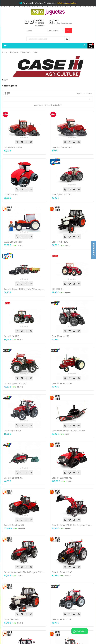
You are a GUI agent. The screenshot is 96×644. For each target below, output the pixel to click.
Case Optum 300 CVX (62, 195)
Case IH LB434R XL (13, 478)
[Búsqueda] (46, 39)
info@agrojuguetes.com (63, 23)
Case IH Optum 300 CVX (15, 383)
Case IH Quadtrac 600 (62, 147)
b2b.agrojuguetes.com (67, 3)
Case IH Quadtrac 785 (14, 525)
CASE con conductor (14, 242)
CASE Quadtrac (11, 195)
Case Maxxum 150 (60, 336)
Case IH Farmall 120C (62, 572)
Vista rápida (31, 142)
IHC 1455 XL (58, 289)
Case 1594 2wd (11, 620)
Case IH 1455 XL (12, 336)
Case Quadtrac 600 (13, 147)
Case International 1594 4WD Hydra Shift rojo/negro (29, 572)
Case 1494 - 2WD (60, 242)
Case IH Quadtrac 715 (62, 478)
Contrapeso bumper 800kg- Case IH (69, 431)
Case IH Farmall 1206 (62, 383)
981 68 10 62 (40, 23)
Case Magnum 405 (13, 431)
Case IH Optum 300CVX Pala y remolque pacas (27, 289)
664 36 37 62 (39, 26)
